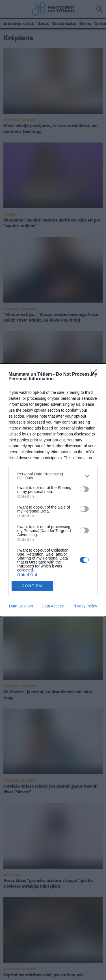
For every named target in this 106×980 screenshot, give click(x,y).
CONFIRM (32, 586)
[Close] (95, 375)
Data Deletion (21, 606)
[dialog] (53, 490)
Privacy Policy (85, 606)
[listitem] (53, 476)
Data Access (53, 606)
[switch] (84, 489)
